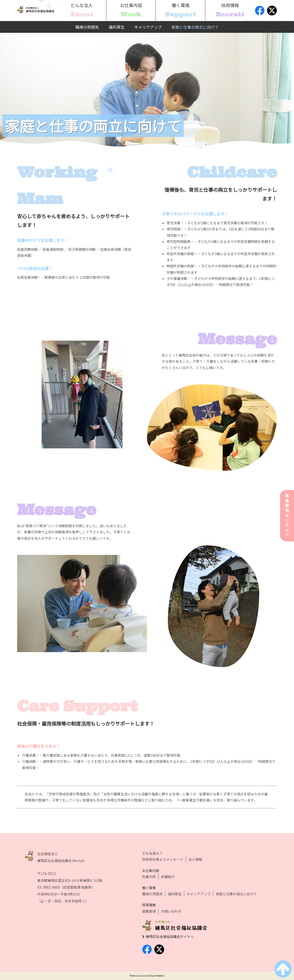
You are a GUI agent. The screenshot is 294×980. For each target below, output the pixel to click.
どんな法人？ (152, 853)
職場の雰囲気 (87, 27)
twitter (272, 11)
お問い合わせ (171, 911)
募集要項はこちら (287, 516)
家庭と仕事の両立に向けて (195, 27)
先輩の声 (149, 877)
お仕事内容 (151, 871)
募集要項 (149, 911)
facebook (260, 11)
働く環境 (149, 888)
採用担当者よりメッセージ (163, 859)
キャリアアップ (148, 27)
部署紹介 (168, 877)
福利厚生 (117, 27)
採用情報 (149, 905)
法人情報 (195, 859)
